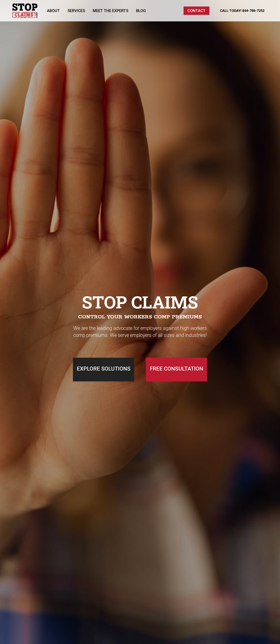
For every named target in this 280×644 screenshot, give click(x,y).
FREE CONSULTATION (177, 369)
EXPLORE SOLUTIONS (104, 369)
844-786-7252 (253, 11)
